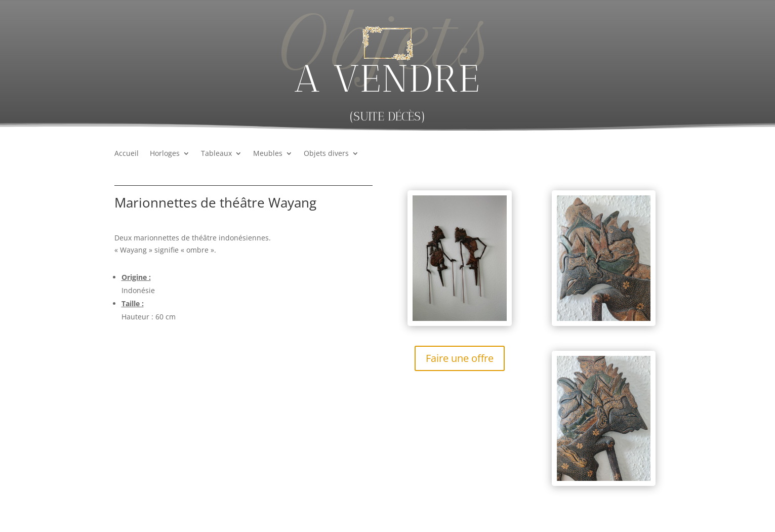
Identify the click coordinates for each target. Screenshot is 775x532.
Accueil (127, 154)
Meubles (268, 154)
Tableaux (216, 154)
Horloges (165, 154)
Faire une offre (460, 358)
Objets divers (326, 154)
